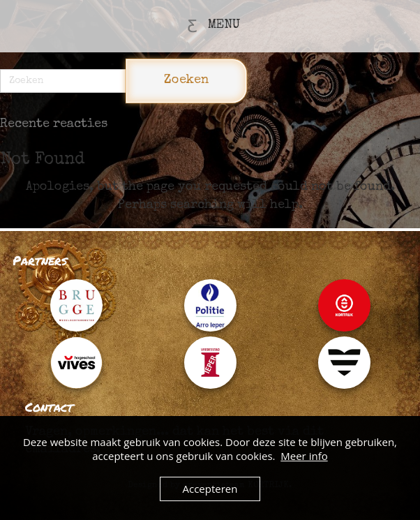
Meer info (304, 456)
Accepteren (210, 489)
